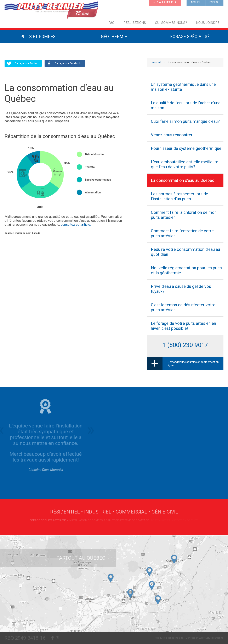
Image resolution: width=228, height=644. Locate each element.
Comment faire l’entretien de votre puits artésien (182, 233)
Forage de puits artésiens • (49, 520)
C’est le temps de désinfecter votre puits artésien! (183, 307)
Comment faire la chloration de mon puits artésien (184, 215)
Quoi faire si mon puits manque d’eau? (185, 121)
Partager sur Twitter (26, 63)
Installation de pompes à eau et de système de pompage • (110, 520)
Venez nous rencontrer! (172, 135)
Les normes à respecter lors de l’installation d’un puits (179, 196)
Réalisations (135, 23)
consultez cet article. (76, 225)
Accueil (157, 62)
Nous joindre (208, 23)
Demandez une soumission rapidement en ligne (193, 363)
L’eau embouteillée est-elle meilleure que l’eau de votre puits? (185, 164)
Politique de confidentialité (169, 638)
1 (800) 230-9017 (185, 345)
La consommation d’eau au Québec (183, 180)
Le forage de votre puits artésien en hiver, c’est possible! (183, 326)
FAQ (111, 23)
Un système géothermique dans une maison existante (183, 87)
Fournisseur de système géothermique (186, 148)
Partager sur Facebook (68, 63)
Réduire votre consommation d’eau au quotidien (185, 252)
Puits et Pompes (38, 37)
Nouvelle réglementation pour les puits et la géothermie (186, 270)
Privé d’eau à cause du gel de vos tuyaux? (181, 289)
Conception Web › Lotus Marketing (205, 638)
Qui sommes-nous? (171, 23)
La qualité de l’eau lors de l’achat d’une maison (186, 105)
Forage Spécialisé (190, 37)
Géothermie (114, 37)
